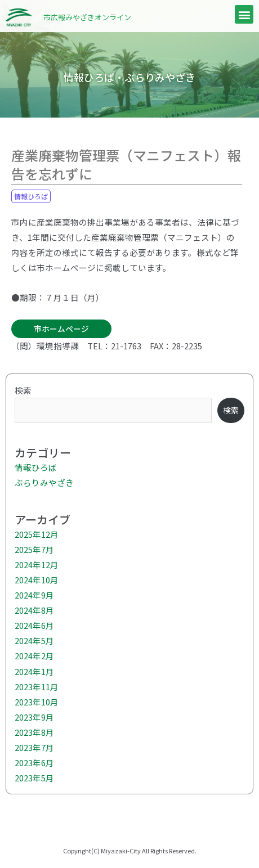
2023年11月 (37, 687)
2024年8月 (34, 610)
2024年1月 (34, 671)
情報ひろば (31, 196)
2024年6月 (34, 625)
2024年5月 (34, 640)
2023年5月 (34, 778)
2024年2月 (34, 656)
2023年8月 (34, 732)
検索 (23, 390)
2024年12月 (37, 565)
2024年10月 (37, 580)
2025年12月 (37, 534)
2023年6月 (34, 763)
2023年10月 (37, 702)
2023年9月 (34, 717)
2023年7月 (34, 747)
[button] (244, 14)
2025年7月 (34, 549)
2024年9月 (34, 595)
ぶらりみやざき (44, 482)
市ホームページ (61, 329)
